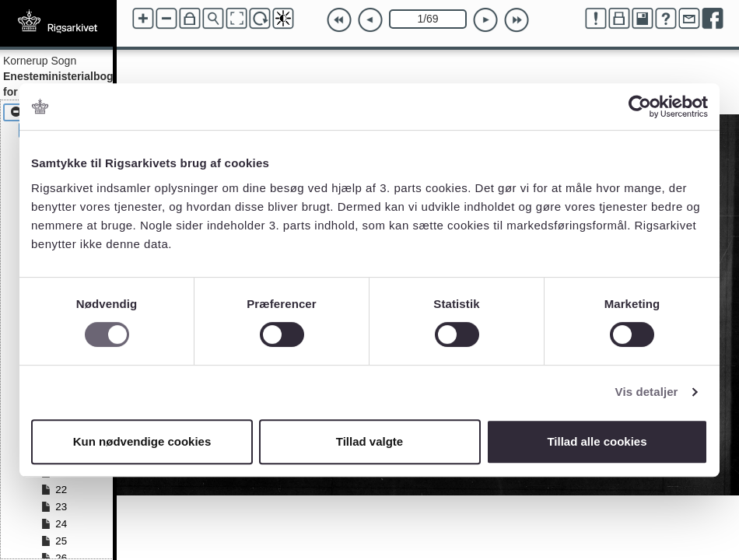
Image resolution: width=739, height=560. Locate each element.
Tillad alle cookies (597, 441)
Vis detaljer (647, 392)
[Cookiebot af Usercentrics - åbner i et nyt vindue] (640, 107)
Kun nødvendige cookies (142, 441)
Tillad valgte (369, 441)
